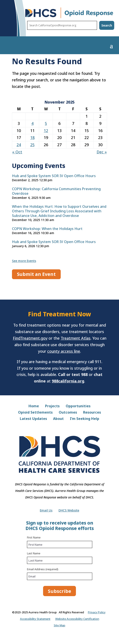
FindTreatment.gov (30, 338)
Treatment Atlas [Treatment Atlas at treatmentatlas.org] (76, 338)
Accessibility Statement (35, 619)
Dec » (102, 152)
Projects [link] (52, 406)
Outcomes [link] (68, 413)
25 (32, 145)
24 (19, 145)
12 (46, 131)
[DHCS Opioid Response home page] (69, 17)
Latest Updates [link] (33, 419)
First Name (34, 537)
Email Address (43, 569)
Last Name (34, 553)
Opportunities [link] (78, 406)
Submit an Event (36, 274)
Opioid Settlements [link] (35, 413)
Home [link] (34, 406)
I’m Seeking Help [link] (85, 419)
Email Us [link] (46, 511)
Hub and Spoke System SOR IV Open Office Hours (54, 176)
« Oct (17, 152)
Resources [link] (92, 413)
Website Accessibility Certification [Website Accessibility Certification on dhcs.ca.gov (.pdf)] (77, 619)
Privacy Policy (97, 612)
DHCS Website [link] (69, 511)
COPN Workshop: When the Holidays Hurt (47, 229)
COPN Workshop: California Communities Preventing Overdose (56, 191)
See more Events (24, 261)
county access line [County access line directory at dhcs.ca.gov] (64, 351)
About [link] (58, 419)
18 (32, 138)
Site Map (59, 625)
